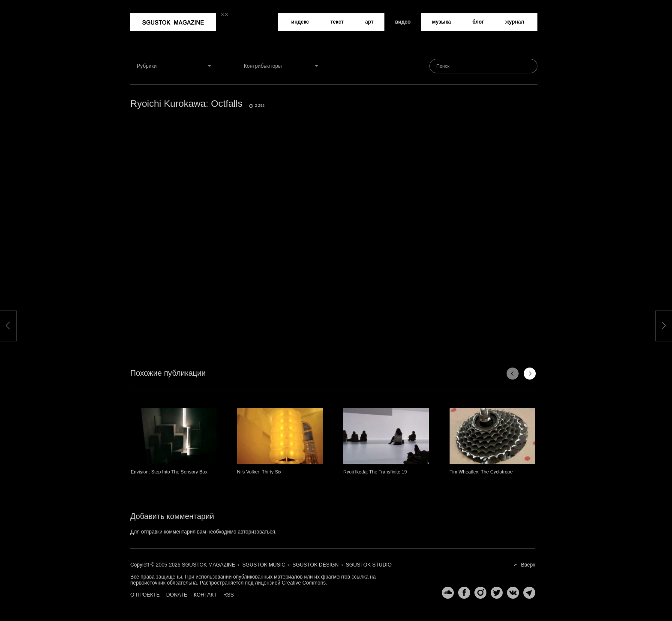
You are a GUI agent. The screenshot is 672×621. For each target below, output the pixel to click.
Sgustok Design (315, 565)
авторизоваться (256, 532)
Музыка (441, 22)
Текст (337, 22)
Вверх (528, 565)
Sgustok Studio (369, 565)
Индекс (300, 22)
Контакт (205, 595)
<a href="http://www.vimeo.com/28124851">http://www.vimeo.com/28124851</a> (334, 223)
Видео (403, 22)
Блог (478, 22)
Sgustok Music (264, 565)
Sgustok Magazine (173, 22)
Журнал (515, 22)
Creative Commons (304, 583)
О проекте (145, 595)
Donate (177, 595)
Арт (369, 22)
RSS (229, 595)
